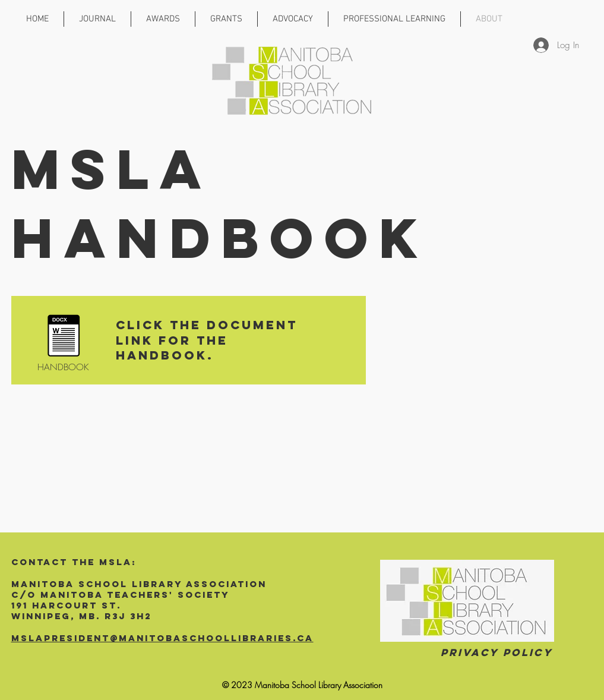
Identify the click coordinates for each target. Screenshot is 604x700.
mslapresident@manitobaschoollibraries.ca (162, 638)
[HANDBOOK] (64, 343)
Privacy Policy (497, 652)
